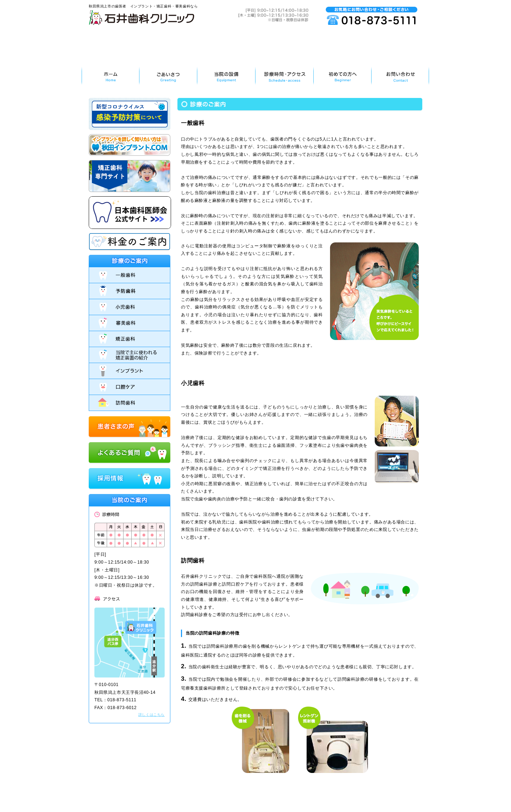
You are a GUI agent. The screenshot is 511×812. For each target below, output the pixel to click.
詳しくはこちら (152, 715)
